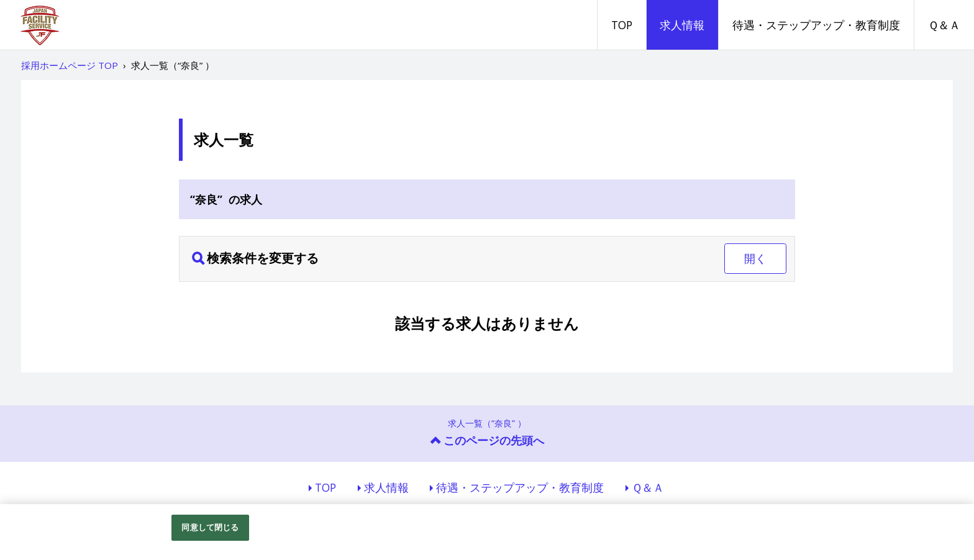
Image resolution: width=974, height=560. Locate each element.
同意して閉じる (210, 527)
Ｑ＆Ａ (944, 25)
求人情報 (682, 25)
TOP (622, 25)
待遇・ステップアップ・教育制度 (816, 25)
